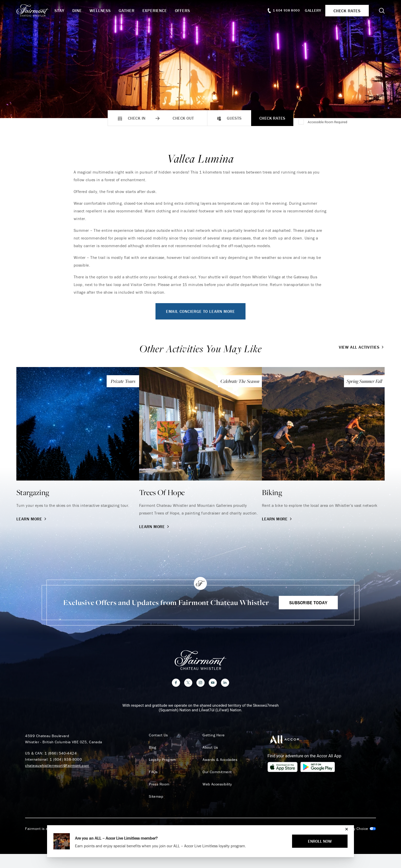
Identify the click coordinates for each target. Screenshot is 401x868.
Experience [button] (155, 10)
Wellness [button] (100, 10)
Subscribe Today (308, 603)
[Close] (345, 829)
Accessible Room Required (327, 122)
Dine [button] (77, 10)
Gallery (313, 10)
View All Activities (362, 347)
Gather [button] (127, 10)
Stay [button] (59, 10)
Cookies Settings (355, 829)
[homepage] (35, 10)
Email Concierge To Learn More (201, 311)
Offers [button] (182, 10)
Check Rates (272, 118)
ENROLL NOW (320, 841)
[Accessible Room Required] (302, 122)
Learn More (32, 519)
